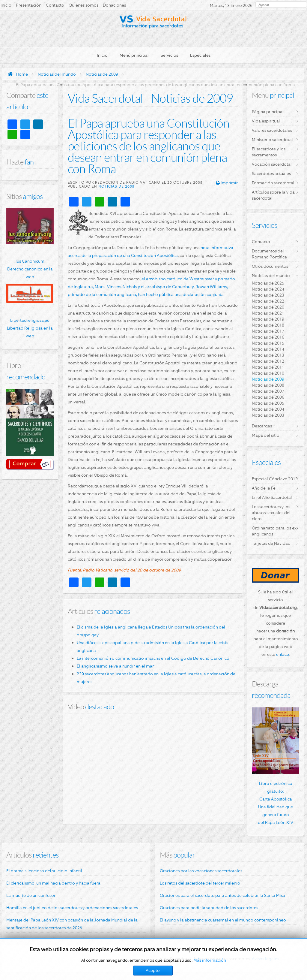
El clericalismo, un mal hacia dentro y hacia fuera (53, 883)
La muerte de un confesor (31, 895)
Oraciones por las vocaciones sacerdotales (201, 871)
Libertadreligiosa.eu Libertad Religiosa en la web (30, 328)
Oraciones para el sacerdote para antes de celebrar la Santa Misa (222, 895)
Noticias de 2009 (102, 74)
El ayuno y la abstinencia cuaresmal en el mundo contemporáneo (223, 920)
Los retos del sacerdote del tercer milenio (200, 883)
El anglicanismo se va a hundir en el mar (115, 666)
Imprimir (227, 183)
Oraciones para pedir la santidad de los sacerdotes (209, 908)
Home (22, 74)
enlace (283, 654)
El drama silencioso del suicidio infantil (44, 871)
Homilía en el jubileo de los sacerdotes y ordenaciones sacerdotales (72, 908)
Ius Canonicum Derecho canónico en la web (30, 269)
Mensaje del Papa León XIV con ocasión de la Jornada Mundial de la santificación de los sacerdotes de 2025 (72, 924)
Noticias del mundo (57, 74)
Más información (210, 960)
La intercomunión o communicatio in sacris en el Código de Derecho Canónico (153, 658)
